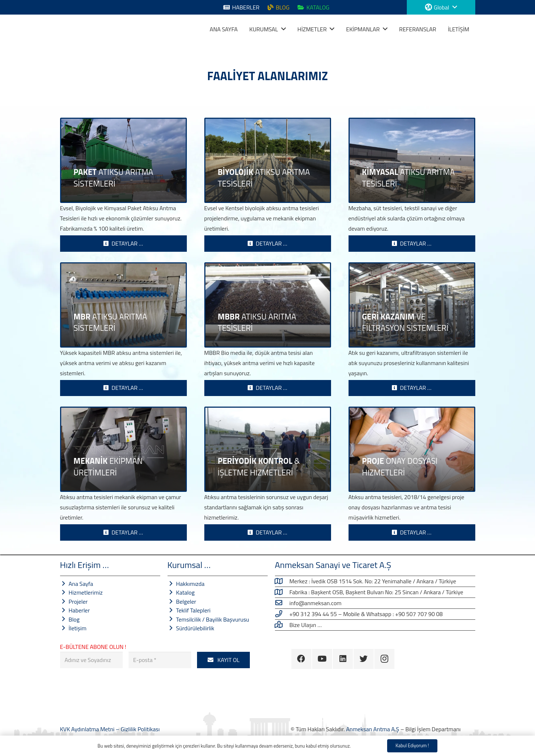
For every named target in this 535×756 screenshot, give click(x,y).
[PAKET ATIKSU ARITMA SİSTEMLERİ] (123, 160)
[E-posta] (160, 660)
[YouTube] (322, 659)
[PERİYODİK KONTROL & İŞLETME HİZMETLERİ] (268, 449)
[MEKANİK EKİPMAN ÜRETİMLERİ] (123, 449)
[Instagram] (384, 659)
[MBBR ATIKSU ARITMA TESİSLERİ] (268, 305)
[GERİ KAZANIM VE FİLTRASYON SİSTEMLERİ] (412, 305)
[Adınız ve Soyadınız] (91, 660)
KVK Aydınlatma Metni (88, 729)
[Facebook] (301, 659)
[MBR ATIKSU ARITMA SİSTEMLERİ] (123, 305)
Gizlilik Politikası (140, 729)
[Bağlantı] (69, 29)
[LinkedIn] (343, 659)
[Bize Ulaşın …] (282, 625)
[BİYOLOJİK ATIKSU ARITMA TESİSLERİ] (268, 160)
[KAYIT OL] (224, 660)
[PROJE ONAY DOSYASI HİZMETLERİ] (412, 449)
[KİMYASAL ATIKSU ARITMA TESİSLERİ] (412, 160)
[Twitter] (364, 659)
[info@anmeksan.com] (282, 603)
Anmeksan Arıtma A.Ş (373, 729)
